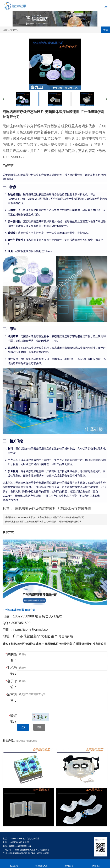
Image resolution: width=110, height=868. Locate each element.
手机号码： (11, 671)
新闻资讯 (69, 864)
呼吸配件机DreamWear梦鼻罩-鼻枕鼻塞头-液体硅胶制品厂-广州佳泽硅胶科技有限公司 (45, 517)
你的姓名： (11, 657)
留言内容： (11, 697)
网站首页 (96, 864)
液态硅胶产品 (41, 864)
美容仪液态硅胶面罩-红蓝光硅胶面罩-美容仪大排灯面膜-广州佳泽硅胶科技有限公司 (43, 522)
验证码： (13, 719)
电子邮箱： (11, 684)
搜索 (106, 30)
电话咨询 (14, 864)
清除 (39, 727)
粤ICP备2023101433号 (38, 853)
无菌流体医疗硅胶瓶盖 (74, 509)
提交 (23, 727)
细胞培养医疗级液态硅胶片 (35, 509)
